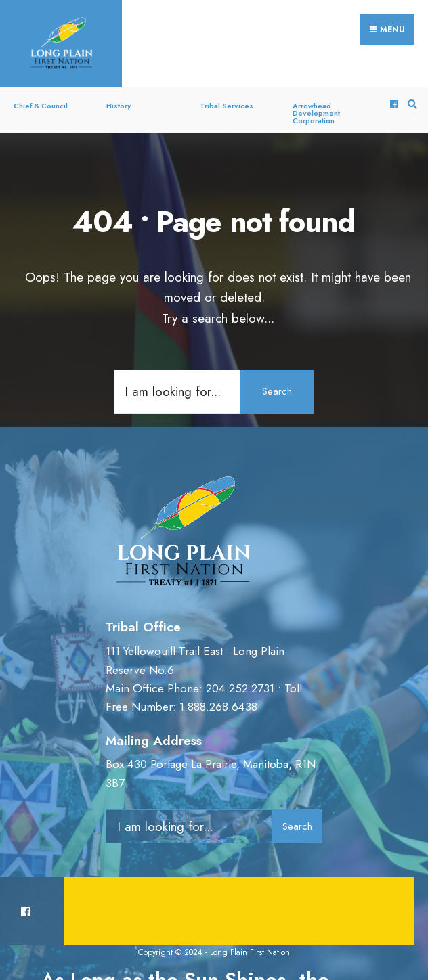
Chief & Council (41, 106)
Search (277, 391)
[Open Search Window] (410, 105)
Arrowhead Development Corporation (316, 113)
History (119, 106)
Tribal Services (227, 106)
